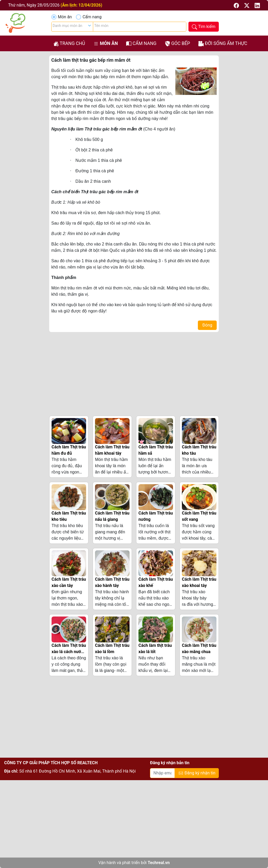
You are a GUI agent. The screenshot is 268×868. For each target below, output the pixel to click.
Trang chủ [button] (69, 44)
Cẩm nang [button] (141, 44)
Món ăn (65, 17)
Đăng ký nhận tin (197, 773)
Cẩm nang (92, 17)
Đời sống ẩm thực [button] (223, 44)
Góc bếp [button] (177, 44)
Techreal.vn (159, 863)
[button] (237, 5)
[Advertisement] (134, 373)
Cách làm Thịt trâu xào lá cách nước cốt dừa (69, 652)
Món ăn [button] (106, 44)
